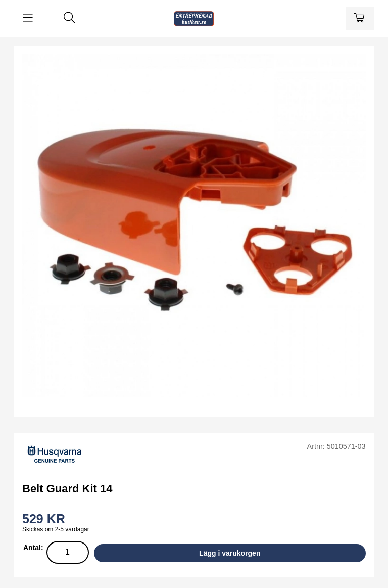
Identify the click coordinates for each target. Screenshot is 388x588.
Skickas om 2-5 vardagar (56, 529)
